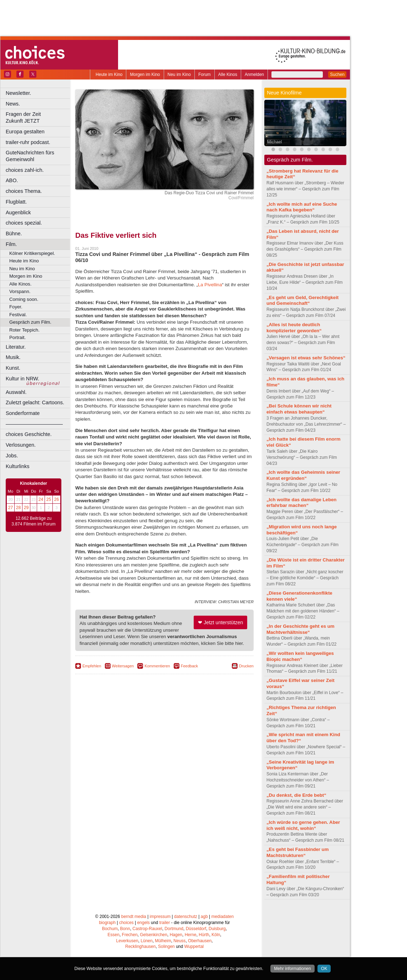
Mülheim (163, 941)
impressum (160, 917)
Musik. (13, 357)
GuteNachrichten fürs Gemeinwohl (30, 156)
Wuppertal (194, 946)
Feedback (189, 666)
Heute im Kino (109, 75)
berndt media (134, 917)
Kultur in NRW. (22, 379)
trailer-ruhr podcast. (28, 142)
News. (13, 104)
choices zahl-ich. (25, 170)
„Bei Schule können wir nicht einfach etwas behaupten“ (299, 409)
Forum (205, 75)
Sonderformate (23, 413)
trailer (164, 923)
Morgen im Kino (145, 75)
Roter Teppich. (24, 330)
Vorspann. (20, 291)
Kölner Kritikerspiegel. (32, 253)
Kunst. (13, 368)
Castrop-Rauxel (147, 929)
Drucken (246, 666)
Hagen (176, 935)
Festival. (18, 315)
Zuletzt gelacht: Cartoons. (35, 402)
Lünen (146, 941)
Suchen (337, 75)
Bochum (110, 929)
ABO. (12, 180)
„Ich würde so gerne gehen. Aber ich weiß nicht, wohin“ (303, 825)
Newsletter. (18, 93)
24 (41, 499)
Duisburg (217, 929)
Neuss (179, 941)
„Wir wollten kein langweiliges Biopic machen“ (300, 656)
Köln (216, 935)
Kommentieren (157, 666)
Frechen (130, 935)
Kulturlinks (17, 466)
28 (18, 508)
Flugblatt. (16, 202)
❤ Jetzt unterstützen (220, 622)
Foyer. (16, 307)
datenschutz (186, 917)
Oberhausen (200, 941)
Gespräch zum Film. (30, 322)
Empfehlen (92, 666)
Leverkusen (127, 941)
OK (324, 969)
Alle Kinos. (20, 284)
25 (49, 499)
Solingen (166, 946)
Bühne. (14, 234)
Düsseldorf (196, 929)
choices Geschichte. (29, 434)
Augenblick (18, 212)
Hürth (204, 935)
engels (143, 923)
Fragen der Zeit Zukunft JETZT (39, 117)
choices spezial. (24, 223)
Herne (191, 935)
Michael (274, 142)
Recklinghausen (140, 946)
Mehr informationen (292, 969)
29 (26, 508)
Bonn (125, 929)
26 (57, 499)
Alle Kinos (228, 75)
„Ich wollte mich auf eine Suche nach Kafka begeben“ (302, 207)
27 (11, 508)
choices (126, 923)
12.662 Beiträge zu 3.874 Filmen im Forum (33, 521)
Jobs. (12, 456)
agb (204, 917)
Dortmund (174, 929)
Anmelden (254, 75)
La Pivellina (210, 285)
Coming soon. (24, 299)
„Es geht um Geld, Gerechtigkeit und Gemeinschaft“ (302, 301)
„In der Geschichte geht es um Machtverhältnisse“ (301, 629)
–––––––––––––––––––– (34, 424)
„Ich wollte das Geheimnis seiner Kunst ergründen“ (303, 475)
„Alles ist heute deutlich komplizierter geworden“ (294, 328)
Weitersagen (123, 666)
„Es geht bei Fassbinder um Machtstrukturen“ (297, 852)
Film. (11, 244)
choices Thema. (24, 191)
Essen (114, 935)
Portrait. (17, 337)
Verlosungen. (21, 445)
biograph (107, 923)
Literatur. (16, 347)
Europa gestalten (25, 132)
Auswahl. (16, 392)
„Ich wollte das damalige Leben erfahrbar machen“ (301, 503)
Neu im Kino (179, 75)
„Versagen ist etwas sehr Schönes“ (306, 358)
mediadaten (222, 917)
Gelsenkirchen (154, 935)
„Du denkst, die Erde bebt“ (296, 795)
